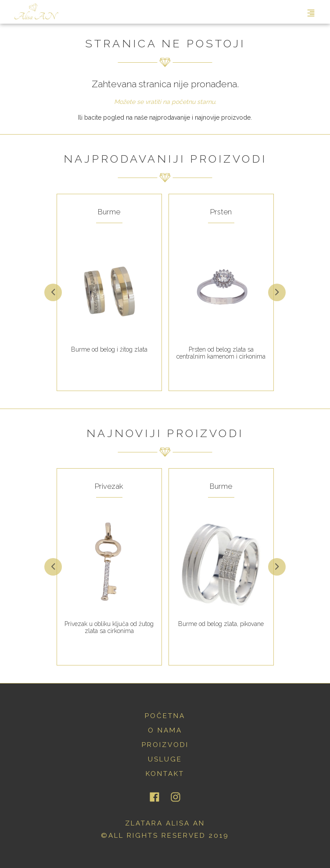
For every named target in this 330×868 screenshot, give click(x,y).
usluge (165, 759)
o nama (165, 730)
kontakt (165, 774)
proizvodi (165, 745)
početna (165, 716)
